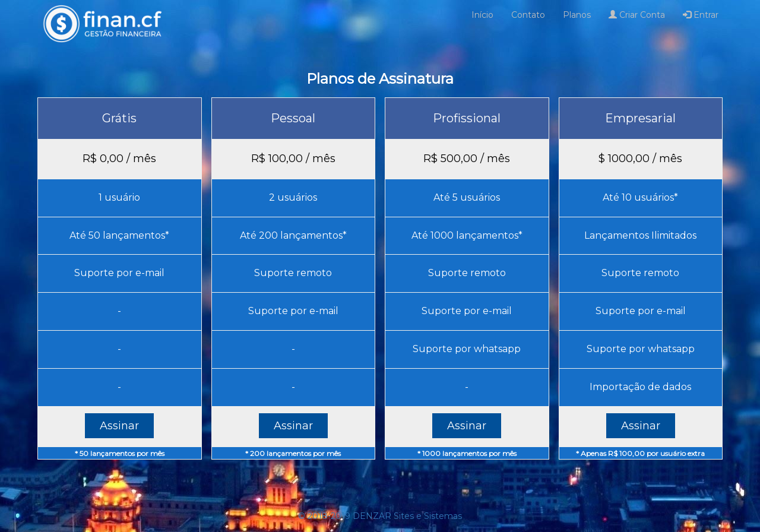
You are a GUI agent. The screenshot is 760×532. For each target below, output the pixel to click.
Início (482, 15)
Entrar (701, 15)
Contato (528, 15)
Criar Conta (637, 15)
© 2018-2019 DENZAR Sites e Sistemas (380, 516)
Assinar (119, 426)
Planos (577, 15)
